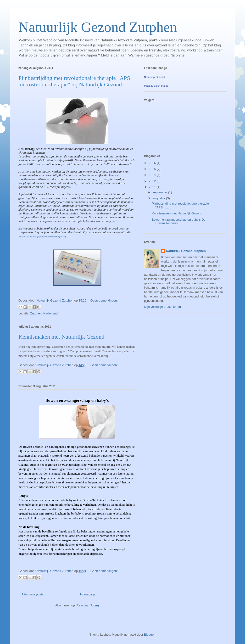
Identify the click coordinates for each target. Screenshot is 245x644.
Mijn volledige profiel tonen (162, 307)
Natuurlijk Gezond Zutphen (98, 27)
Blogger (149, 635)
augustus (159, 198)
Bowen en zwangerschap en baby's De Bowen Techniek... (178, 221)
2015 (153, 169)
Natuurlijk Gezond (154, 77)
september (160, 192)
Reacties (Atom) (88, 605)
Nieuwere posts (33, 594)
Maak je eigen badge (156, 86)
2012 (153, 181)
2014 (153, 175)
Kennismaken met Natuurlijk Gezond (61, 337)
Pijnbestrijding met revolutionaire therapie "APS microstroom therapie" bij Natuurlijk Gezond (74, 81)
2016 (153, 163)
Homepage (88, 594)
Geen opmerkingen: (104, 300)
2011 (153, 187)
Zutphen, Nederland (44, 313)
